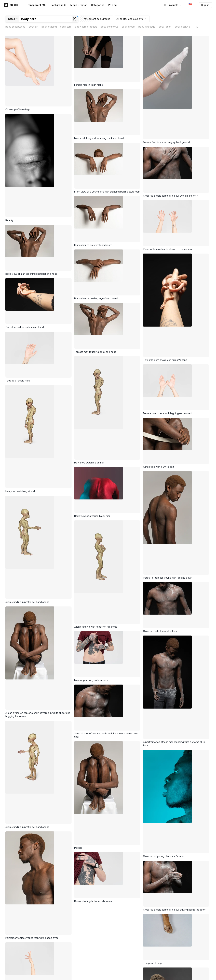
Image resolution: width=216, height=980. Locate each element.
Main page (12, 970)
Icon (137, 970)
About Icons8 (182, 970)
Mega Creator (79, 5)
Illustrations (59, 976)
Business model (184, 976)
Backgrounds (58, 5)
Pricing (112, 5)
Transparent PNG (36, 5)
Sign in (205, 5)
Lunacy (97, 970)
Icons (56, 970)
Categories (98, 5)
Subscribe (83, 944)
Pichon (97, 976)
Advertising (13, 976)
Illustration (140, 976)
